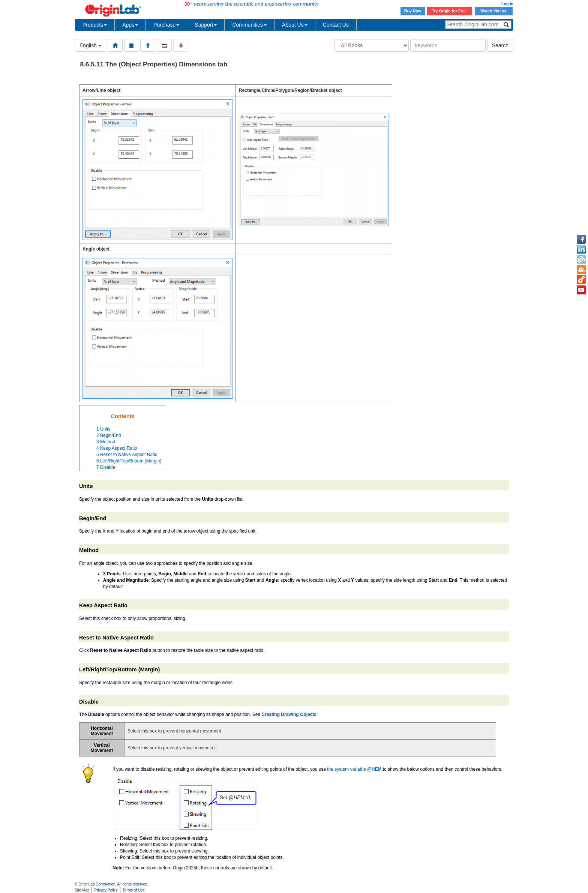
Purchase (166, 25)
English (90, 45)
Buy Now (413, 11)
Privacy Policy (106, 890)
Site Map (82, 890)
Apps (130, 25)
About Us (295, 25)
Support (206, 25)
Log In (507, 4)
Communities (249, 25)
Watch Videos (494, 11)
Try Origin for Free (449, 11)
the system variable (354, 769)
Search (500, 45)
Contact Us (336, 25)
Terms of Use (134, 890)
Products (95, 25)
